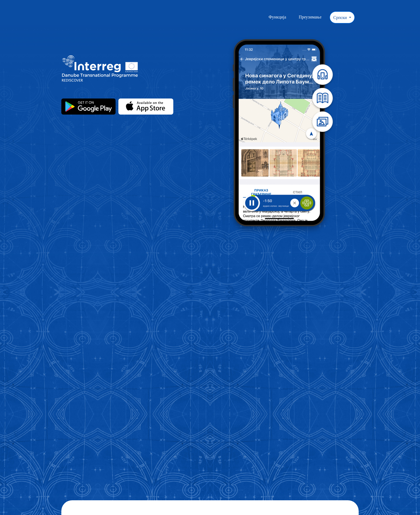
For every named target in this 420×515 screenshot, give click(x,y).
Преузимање (310, 17)
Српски (341, 17)
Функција (277, 17)
